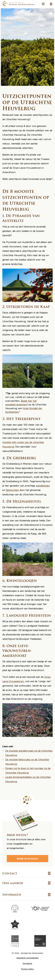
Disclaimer (27, 963)
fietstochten (12, 490)
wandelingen (43, 486)
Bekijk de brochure (27, 859)
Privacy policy (27, 969)
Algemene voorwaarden (27, 958)
